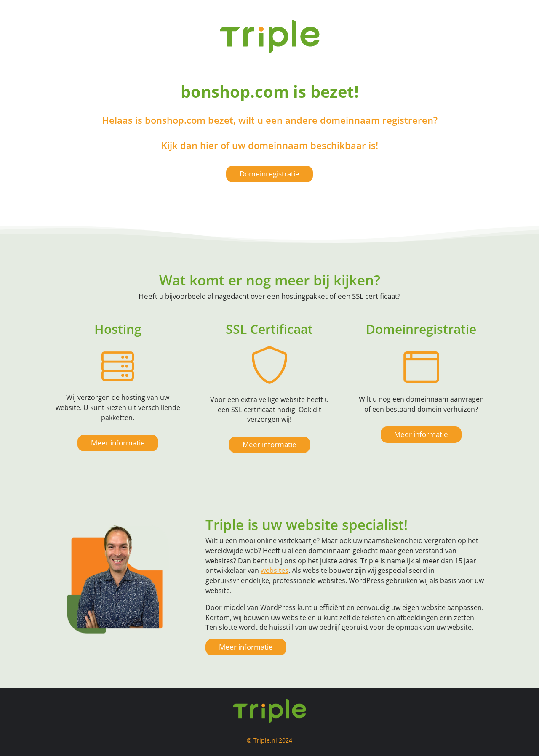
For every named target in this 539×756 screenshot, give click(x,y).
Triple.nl (265, 740)
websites (275, 570)
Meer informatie (118, 443)
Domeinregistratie (269, 174)
